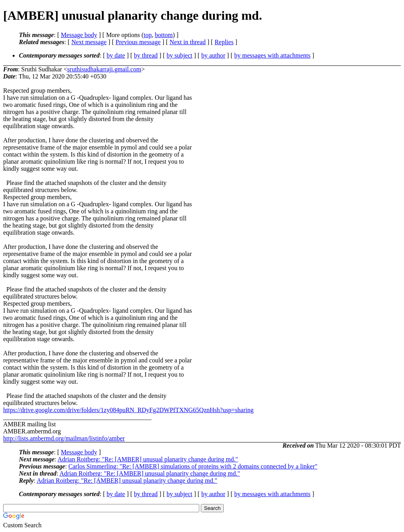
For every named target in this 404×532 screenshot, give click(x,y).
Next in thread (188, 42)
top (148, 35)
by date (116, 55)
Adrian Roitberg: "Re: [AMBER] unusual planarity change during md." (148, 459)
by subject (179, 55)
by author (213, 55)
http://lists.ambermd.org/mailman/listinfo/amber (64, 438)
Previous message (138, 42)
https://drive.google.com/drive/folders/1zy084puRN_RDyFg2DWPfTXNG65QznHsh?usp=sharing (128, 410)
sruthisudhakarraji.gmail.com (104, 69)
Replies (224, 42)
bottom (164, 35)
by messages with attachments (272, 55)
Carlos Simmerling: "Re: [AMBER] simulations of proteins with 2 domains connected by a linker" (193, 466)
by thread (146, 55)
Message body (79, 35)
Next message (89, 42)
